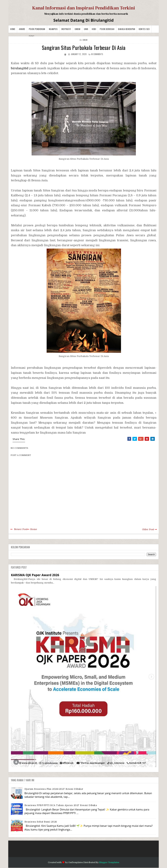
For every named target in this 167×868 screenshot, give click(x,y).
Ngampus (53, 29)
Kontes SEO (144, 29)
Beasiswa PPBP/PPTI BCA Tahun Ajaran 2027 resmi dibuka (61, 805)
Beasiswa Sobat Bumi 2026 (41, 822)
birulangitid (20, 68)
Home (13, 29)
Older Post (148, 529)
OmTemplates (76, 862)
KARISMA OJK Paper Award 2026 (35, 575)
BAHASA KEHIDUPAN (127, 29)
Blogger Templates (109, 862)
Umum (77, 29)
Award (22, 29)
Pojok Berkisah (107, 29)
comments (97, 54)
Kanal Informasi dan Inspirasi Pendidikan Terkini (84, 8)
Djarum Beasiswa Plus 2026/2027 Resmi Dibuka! (54, 789)
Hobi (94, 29)
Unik (86, 29)
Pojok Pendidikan (37, 29)
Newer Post (21, 529)
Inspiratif (66, 29)
